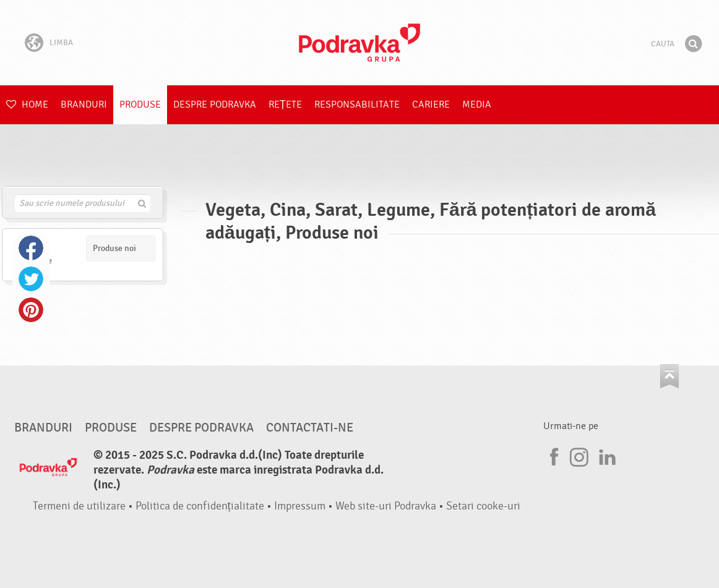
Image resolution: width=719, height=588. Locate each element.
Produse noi (114, 248)
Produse (140, 104)
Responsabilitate (357, 104)
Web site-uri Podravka (386, 506)
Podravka (359, 43)
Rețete (285, 104)
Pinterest (31, 310)
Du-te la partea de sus (669, 376)
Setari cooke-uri (483, 506)
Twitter (31, 279)
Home (27, 104)
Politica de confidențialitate (200, 506)
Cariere (431, 104)
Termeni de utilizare (79, 506)
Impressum (300, 506)
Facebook (31, 248)
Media (477, 104)
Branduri (84, 104)
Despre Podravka (215, 104)
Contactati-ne (310, 428)
